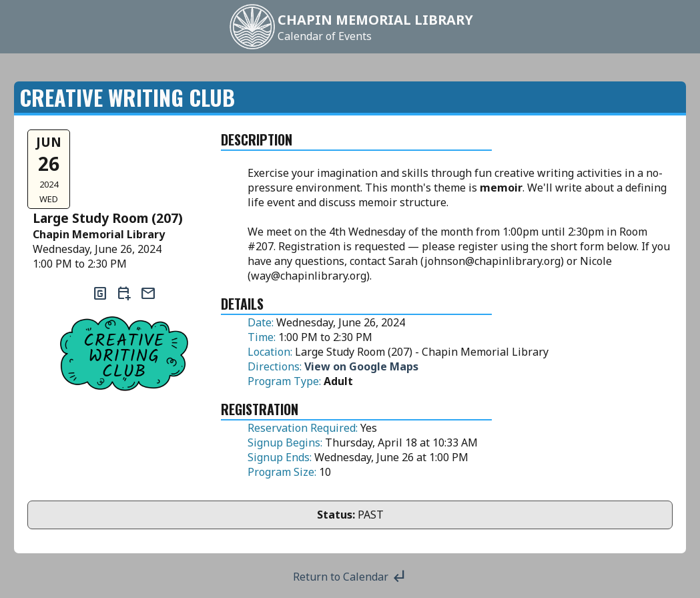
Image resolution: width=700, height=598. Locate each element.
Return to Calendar (350, 577)
